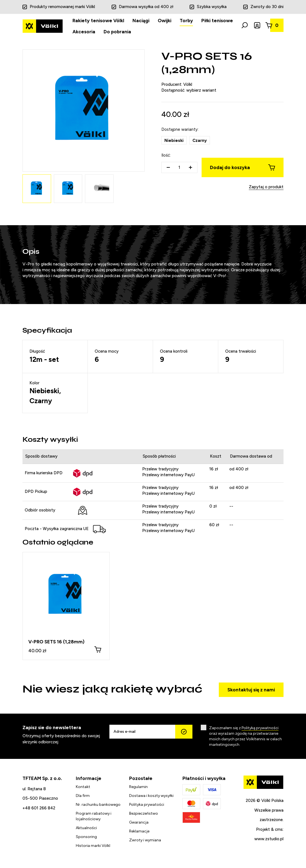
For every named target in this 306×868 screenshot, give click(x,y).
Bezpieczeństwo (144, 813)
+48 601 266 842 (39, 807)
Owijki (165, 21)
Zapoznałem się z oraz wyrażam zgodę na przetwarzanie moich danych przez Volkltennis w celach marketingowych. (245, 736)
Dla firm (83, 795)
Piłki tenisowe (217, 21)
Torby (186, 21)
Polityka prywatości (147, 804)
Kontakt (83, 786)
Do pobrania (117, 32)
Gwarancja (139, 822)
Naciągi (141, 21)
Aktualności (86, 827)
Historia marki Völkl (93, 845)
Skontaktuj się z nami (251, 689)
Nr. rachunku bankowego (98, 804)
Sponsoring (86, 836)
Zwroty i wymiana (145, 840)
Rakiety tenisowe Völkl (98, 21)
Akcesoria (84, 32)
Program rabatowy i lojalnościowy (94, 816)
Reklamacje (139, 831)
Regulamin (138, 786)
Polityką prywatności (260, 728)
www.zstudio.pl (269, 839)
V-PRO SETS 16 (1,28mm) (56, 642)
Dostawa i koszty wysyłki (151, 795)
